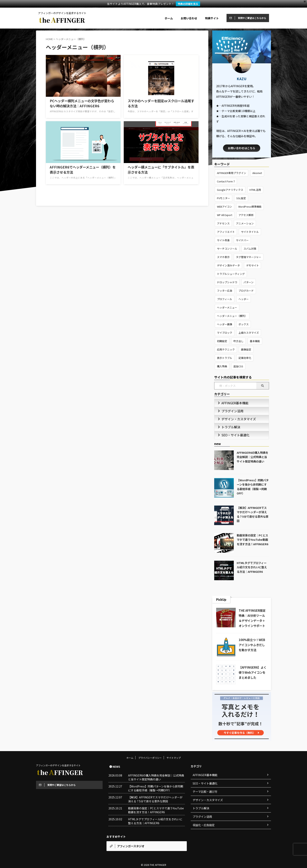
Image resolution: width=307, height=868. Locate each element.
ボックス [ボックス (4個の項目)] (244, 324)
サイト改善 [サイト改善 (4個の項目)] (223, 240)
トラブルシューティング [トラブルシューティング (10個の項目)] (231, 274)
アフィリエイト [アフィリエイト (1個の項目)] (226, 232)
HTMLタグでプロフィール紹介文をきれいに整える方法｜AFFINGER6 (252, 567)
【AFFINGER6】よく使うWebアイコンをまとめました (253, 672)
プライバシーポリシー (150, 763)
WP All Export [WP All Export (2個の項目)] (225, 215)
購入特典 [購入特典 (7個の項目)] (222, 366)
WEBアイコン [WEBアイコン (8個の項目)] (224, 207)
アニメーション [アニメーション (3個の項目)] (245, 223)
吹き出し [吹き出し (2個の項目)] (238, 341)
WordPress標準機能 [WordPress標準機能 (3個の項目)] (250, 207)
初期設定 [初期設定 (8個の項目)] (222, 341)
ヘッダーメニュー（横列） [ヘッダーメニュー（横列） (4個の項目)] (232, 316)
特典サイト (212, 18)
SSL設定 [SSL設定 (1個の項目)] (241, 198)
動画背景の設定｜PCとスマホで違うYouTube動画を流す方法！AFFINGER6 (252, 540)
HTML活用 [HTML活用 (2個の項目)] (255, 190)
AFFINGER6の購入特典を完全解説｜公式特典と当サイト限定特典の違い (252, 457)
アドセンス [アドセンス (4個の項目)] (223, 223)
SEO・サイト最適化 (232, 435)
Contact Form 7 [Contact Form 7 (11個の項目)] (226, 181)
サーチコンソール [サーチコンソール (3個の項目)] (227, 249)
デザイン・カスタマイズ (235, 419)
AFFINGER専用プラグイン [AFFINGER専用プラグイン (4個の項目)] (232, 173)
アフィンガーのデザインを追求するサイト (58, 770)
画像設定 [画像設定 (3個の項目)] (246, 349)
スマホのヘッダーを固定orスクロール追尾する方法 (159, 100)
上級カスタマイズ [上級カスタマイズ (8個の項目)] (249, 333)
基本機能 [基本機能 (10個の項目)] (255, 341)
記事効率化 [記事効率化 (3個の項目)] (245, 358)
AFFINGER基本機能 (232, 403)
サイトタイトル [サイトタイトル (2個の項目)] (250, 232)
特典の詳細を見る (188, 4)
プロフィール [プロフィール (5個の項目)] (225, 299)
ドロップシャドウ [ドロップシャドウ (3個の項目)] (227, 282)
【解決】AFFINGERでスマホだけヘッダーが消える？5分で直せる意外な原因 (253, 514)
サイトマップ (174, 763)
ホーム (169, 18)
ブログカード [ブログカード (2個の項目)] (246, 291)
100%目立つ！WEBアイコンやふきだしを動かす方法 (252, 645)
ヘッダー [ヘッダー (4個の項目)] (244, 299)
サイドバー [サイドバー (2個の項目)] (242, 240)
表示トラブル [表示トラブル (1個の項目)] (225, 358)
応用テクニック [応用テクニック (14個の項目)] (226, 349)
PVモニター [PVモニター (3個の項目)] (223, 198)
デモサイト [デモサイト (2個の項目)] (252, 265)
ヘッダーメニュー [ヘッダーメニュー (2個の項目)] (227, 307)
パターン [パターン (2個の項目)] (249, 282)
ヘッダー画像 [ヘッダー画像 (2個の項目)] (225, 324)
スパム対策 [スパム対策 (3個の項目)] (250, 249)
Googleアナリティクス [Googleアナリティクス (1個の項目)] (230, 190)
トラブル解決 (228, 427)
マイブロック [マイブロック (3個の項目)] (225, 333)
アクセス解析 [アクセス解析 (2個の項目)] (246, 215)
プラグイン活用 (230, 411)
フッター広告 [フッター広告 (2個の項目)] (225, 291)
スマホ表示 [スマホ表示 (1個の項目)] (223, 257)
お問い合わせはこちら (242, 148)
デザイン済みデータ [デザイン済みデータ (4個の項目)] (228, 265)
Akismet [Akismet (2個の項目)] (257, 173)
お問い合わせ (189, 18)
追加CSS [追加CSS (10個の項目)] (238, 366)
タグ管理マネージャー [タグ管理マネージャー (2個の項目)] (249, 257)
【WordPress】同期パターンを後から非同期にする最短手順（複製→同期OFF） (253, 487)
